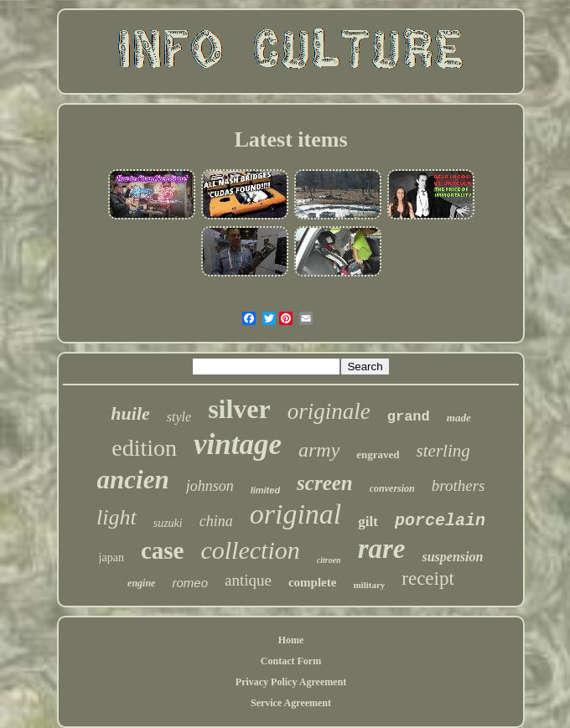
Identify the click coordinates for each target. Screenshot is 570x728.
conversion (392, 488)
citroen (329, 560)
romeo (190, 583)
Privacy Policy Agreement (291, 682)
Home (291, 640)
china (216, 521)
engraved (378, 454)
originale (329, 411)
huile (130, 413)
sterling (443, 451)
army (319, 450)
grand (409, 417)
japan (111, 558)
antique (248, 580)
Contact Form (291, 661)
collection (250, 550)
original (296, 514)
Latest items (290, 139)
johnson (210, 486)
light (117, 517)
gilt (368, 521)
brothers (459, 485)
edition (144, 448)
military (369, 585)
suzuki (168, 523)
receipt (428, 578)
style (179, 417)
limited (265, 490)
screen (325, 483)
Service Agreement (291, 703)
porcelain (440, 521)
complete (312, 582)
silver (239, 409)
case (163, 550)
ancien (133, 480)
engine (141, 583)
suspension (452, 557)
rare (382, 549)
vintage (238, 444)
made (459, 418)
